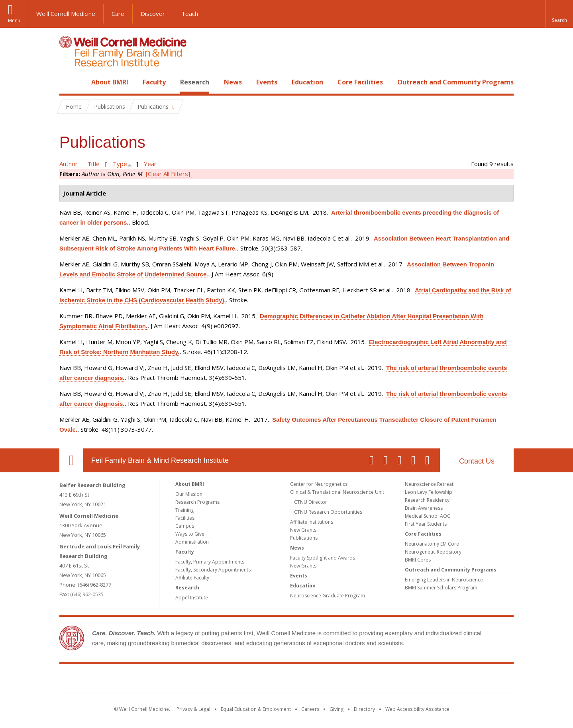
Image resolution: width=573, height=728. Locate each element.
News (233, 82)
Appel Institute (192, 598)
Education (307, 82)
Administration (192, 542)
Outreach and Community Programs (455, 82)
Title (93, 164)
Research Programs (197, 502)
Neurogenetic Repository (433, 552)
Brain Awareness (424, 508)
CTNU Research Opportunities (328, 512)
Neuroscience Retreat (429, 484)
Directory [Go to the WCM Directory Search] (364, 709)
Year (150, 164)
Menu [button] (14, 21)
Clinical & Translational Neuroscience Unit (337, 492)
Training (184, 510)
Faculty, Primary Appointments (210, 562)
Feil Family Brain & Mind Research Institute (160, 460)
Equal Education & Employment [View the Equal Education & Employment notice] (256, 709)
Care (118, 14)
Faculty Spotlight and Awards (323, 558)
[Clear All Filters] (168, 174)
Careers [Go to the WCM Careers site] (310, 709)
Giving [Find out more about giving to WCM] (337, 709)
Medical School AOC (428, 516)
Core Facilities (360, 82)
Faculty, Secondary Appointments (213, 570)
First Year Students (426, 524)
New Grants (303, 530)
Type (120, 164)
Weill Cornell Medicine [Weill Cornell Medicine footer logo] (228, 680)
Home (68, 82)
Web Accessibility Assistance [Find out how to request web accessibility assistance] (417, 709)
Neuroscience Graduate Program (328, 596)
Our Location (71, 460)
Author (69, 164)
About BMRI (110, 82)
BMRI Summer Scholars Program (441, 588)
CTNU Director (311, 502)
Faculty (154, 82)
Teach (190, 14)
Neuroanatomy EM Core (432, 544)
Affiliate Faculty (192, 578)
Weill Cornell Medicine (66, 14)
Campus (185, 526)
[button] (559, 14)
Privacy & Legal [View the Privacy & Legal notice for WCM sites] (193, 709)
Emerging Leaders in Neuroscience (444, 580)
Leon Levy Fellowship (429, 492)
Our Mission (189, 494)
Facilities (185, 518)
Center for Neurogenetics (319, 484)
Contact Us (477, 461)
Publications (304, 538)
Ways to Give (190, 534)
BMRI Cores (418, 560)
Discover (153, 14)
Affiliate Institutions (312, 522)
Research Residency (427, 500)
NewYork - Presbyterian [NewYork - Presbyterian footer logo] (353, 680)
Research (195, 82)
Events (267, 82)
